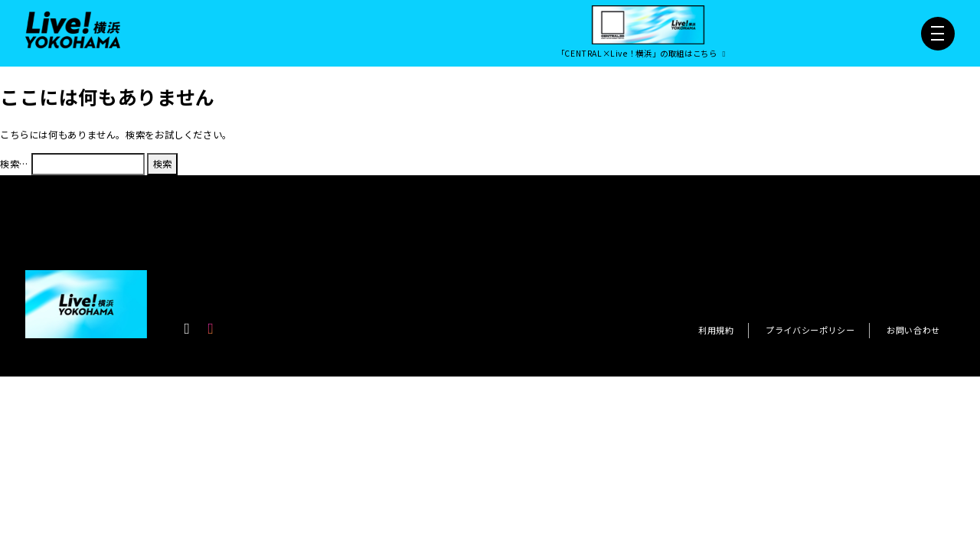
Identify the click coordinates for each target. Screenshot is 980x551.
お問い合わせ (913, 330)
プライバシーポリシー (810, 330)
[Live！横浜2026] (72, 29)
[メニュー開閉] (938, 34)
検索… (14, 164)
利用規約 (716, 330)
